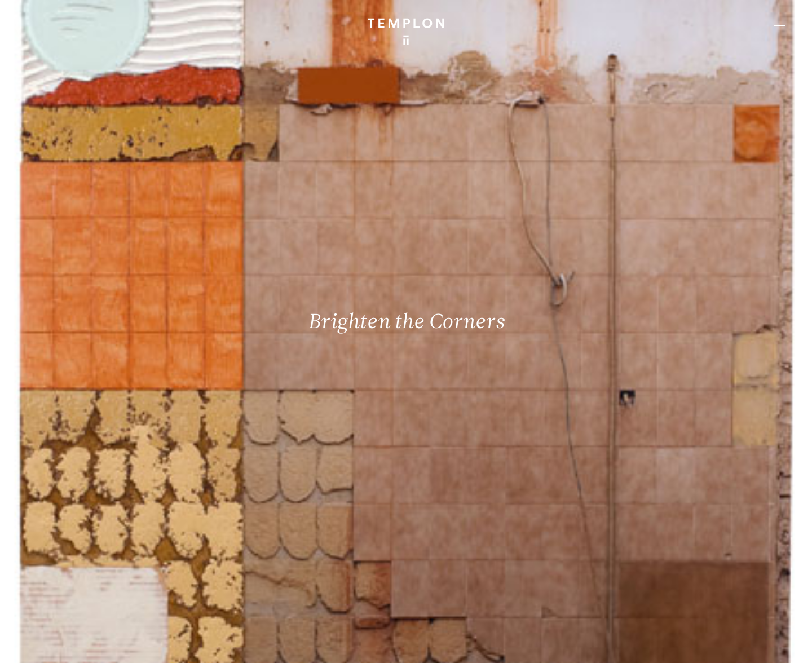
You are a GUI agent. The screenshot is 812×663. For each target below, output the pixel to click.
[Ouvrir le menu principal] (779, 23)
